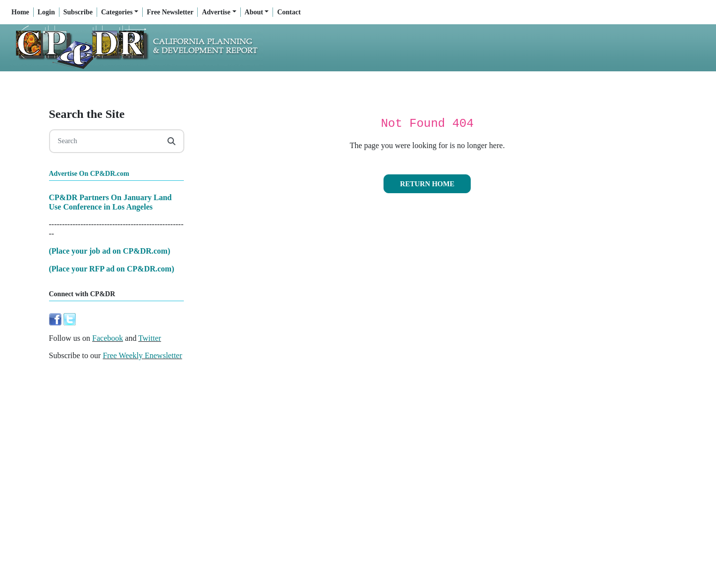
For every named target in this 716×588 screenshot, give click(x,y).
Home (20, 12)
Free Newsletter (170, 12)
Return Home (427, 184)
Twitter (150, 338)
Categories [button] (117, 12)
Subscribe (78, 12)
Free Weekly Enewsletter (142, 355)
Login (46, 12)
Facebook (108, 338)
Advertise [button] (216, 12)
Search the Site (87, 114)
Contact (289, 12)
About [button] (254, 12)
